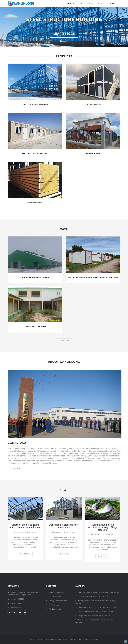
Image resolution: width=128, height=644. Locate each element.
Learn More (64, 340)
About (101, 3)
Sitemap (95, 639)
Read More (25, 554)
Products (71, 3)
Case (82, 3)
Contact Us (113, 3)
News (91, 3)
